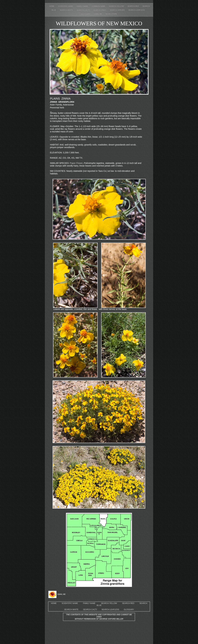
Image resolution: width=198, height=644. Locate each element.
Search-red (133, 6)
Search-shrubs (117, 10)
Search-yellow (117, 6)
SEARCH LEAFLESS (110, 610)
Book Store (111, 14)
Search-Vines (100, 10)
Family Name (83, 6)
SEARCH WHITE (71, 610)
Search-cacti (83, 10)
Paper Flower (76, 163)
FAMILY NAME (89, 603)
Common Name (99, 6)
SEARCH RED (128, 603)
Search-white (67, 10)
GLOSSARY (129, 610)
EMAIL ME (98, 14)
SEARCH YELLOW (109, 603)
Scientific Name (66, 6)
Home (52, 6)
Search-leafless (137, 10)
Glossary (86, 14)
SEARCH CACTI (90, 610)
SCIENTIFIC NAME (70, 603)
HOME (54, 603)
